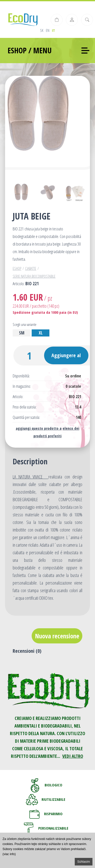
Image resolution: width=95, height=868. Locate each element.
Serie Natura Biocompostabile (34, 276)
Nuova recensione (57, 636)
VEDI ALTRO (73, 756)
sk (42, 30)
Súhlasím (84, 862)
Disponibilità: (21, 376)
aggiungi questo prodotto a (39, 428)
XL (41, 333)
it (53, 30)
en (48, 30)
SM (22, 333)
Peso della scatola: (25, 407)
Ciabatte (31, 268)
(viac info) (9, 854)
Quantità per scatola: (26, 417)
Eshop (17, 268)
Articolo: (18, 397)
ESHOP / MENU (30, 50)
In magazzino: (22, 386)
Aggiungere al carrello (66, 358)
